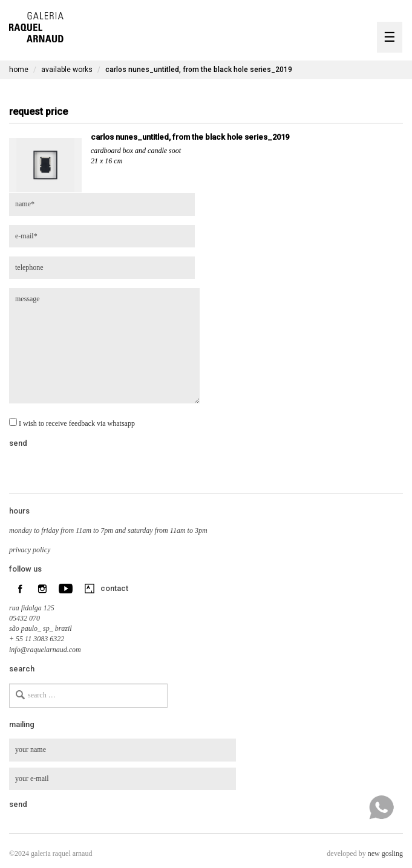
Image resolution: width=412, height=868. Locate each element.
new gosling (385, 853)
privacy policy (30, 550)
